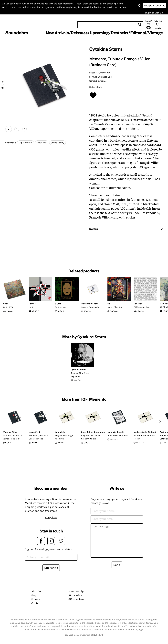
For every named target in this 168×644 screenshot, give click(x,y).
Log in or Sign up (154, 13)
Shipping (37, 591)
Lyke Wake (60, 432)
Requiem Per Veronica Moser (144, 437)
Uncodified (34, 432)
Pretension (60, 307)
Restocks (120, 33)
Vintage (155, 33)
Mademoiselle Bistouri (145, 432)
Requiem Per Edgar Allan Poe (64, 437)
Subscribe (51, 568)
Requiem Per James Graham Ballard (91, 437)
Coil (109, 304)
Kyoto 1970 (8, 307)
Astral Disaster (115, 307)
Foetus (32, 304)
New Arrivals (57, 33)
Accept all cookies (154, 6)
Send (117, 565)
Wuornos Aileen (10, 432)
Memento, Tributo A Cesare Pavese (38, 437)
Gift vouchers (76, 599)
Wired (6, 304)
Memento (105, 73)
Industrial (42, 143)
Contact (36, 603)
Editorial (138, 33)
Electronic (101, 81)
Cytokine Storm (106, 49)
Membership (76, 591)
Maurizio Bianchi (90, 304)
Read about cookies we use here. (110, 7)
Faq (33, 595)
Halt (31, 307)
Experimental (26, 143)
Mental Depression (91, 307)
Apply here (51, 517)
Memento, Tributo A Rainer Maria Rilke (12, 437)
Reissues (79, 33)
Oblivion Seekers (142, 307)
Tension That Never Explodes (80, 375)
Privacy (36, 599)
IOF (97, 73)
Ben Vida (138, 304)
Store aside (75, 595)
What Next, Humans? (118, 435)
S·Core (58, 304)
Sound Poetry (57, 143)
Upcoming (99, 33)
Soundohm (17, 33)
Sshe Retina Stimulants (93, 432)
